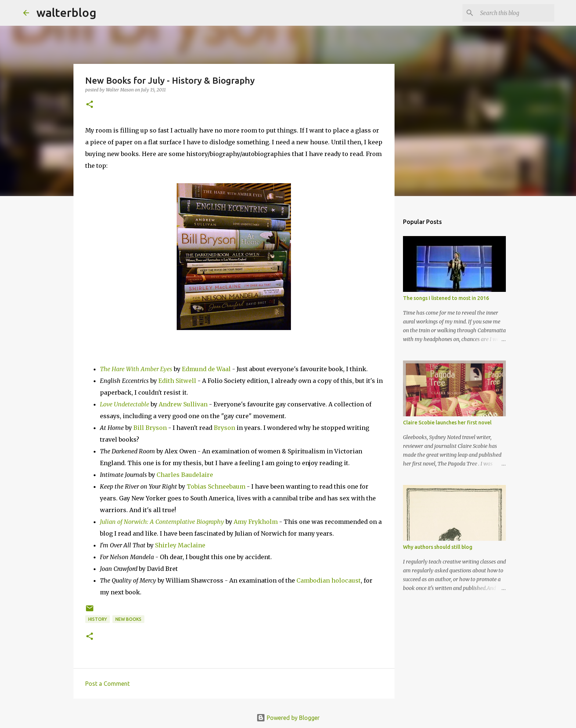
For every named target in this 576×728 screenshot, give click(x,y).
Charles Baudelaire (185, 475)
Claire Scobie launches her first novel (447, 423)
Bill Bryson (150, 428)
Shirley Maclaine (180, 545)
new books (128, 619)
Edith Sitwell (177, 381)
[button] (90, 105)
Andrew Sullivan (183, 404)
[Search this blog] (516, 13)
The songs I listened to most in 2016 (446, 298)
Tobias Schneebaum (216, 486)
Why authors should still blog (438, 547)
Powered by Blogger (288, 718)
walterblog (66, 12)
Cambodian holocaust (329, 580)
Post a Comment (107, 684)
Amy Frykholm (256, 522)
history (98, 619)
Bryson (224, 428)
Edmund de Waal (206, 369)
